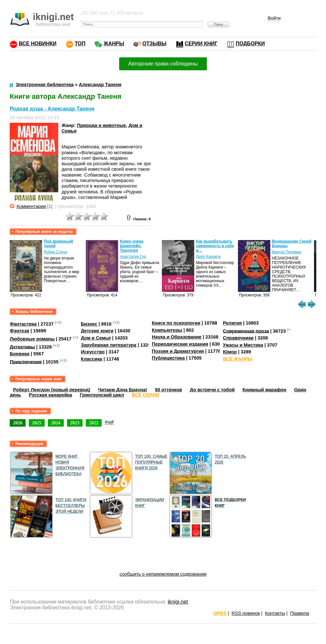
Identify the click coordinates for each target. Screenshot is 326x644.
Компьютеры (167, 330)
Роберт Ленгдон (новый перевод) (51, 390)
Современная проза (246, 331)
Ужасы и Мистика (243, 345)
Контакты (275, 613)
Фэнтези (19, 331)
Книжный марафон (264, 390)
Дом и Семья (96, 338)
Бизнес (89, 324)
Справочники (238, 338)
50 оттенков (169, 390)
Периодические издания (180, 344)
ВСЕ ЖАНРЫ (238, 359)
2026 (18, 423)
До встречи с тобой (212, 390)
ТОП (80, 44)
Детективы (22, 347)
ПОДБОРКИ (250, 44)
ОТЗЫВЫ (154, 44)
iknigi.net (178, 602)
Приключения (26, 362)
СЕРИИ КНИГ (201, 44)
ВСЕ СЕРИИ (145, 395)
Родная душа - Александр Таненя (52, 109)
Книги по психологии (176, 323)
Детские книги (97, 331)
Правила (299, 613)
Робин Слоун (56, 252)
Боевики (20, 354)
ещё (109, 422)
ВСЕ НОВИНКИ (38, 44)
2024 (56, 423)
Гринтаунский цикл (102, 395)
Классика (92, 359)
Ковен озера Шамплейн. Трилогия (132, 246)
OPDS (220, 613)
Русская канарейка (51, 395)
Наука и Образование (177, 337)
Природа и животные (102, 125)
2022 (94, 423)
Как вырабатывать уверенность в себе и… (215, 246)
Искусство (93, 352)
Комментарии (31, 206)
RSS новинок (246, 613)
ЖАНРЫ (114, 44)
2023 (75, 423)
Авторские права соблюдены (163, 64)
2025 (37, 423)
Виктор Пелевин (287, 252)
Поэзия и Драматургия (178, 351)
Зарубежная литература (109, 345)
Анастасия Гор (133, 257)
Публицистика (168, 358)
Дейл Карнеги (208, 257)
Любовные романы (32, 339)
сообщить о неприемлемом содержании (163, 574)
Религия (232, 323)
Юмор (230, 352)
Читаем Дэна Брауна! (123, 390)
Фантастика (23, 324)
